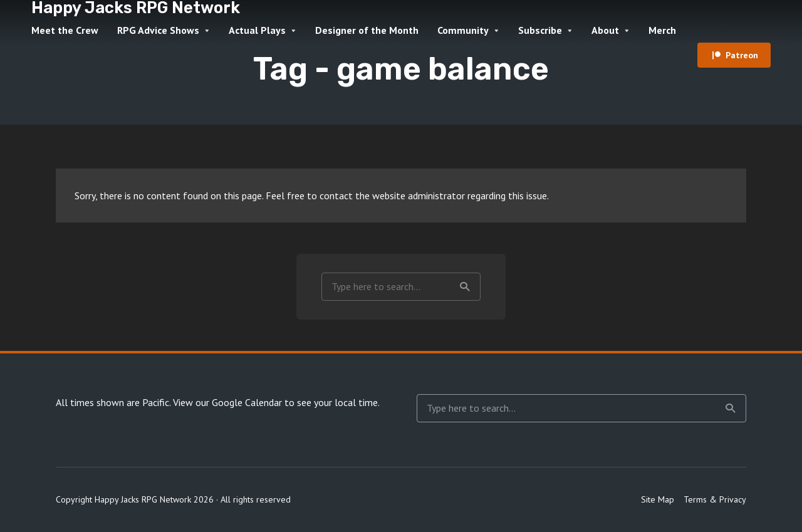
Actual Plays (257, 30)
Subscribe (540, 30)
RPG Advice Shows (158, 30)
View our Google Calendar (227, 402)
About (605, 30)
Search (465, 287)
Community (463, 30)
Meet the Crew (65, 30)
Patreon (742, 55)
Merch (662, 30)
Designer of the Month (367, 30)
